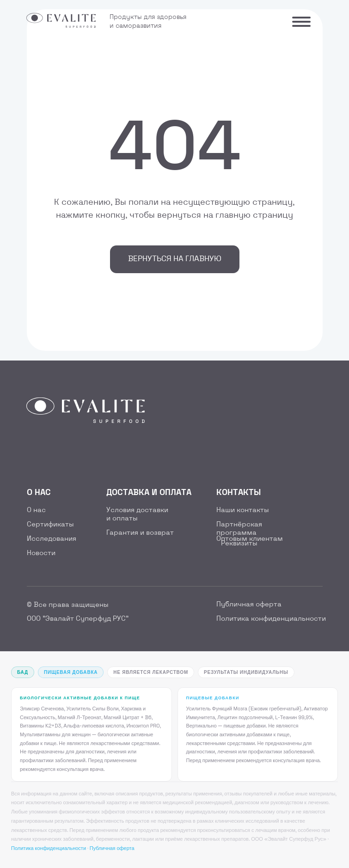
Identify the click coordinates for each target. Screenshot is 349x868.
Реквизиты (239, 544)
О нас (36, 510)
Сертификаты (50, 525)
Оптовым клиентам (250, 539)
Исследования (52, 539)
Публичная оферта (249, 605)
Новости (41, 553)
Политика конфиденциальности (271, 619)
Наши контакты (243, 510)
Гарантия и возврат (140, 533)
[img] (36, 451)
